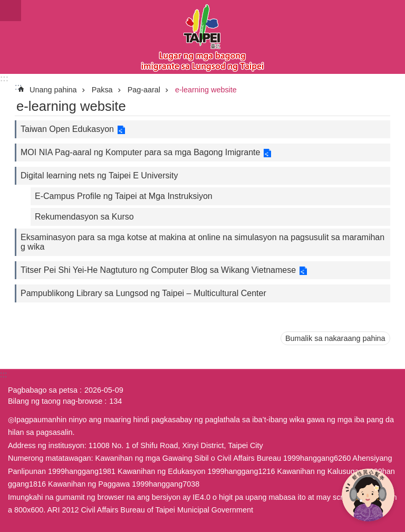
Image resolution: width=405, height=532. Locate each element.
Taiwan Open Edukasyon (67, 129)
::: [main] (18, 87)
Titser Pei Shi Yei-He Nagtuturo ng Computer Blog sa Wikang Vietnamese (158, 270)
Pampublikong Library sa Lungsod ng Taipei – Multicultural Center (143, 293)
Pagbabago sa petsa (43, 390)
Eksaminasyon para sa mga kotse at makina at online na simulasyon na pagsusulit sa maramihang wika (202, 242)
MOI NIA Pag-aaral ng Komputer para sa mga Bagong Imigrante (140, 152)
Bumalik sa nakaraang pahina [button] (335, 338)
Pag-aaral (144, 90)
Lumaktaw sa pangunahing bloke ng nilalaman (6, 6)
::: (4, 78)
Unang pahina (53, 90)
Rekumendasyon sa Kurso (84, 217)
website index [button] (11, 11)
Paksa (102, 90)
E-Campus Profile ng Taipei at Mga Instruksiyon (124, 196)
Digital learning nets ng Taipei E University (99, 175)
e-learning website (206, 90)
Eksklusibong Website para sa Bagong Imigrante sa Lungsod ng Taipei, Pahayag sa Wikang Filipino (202, 37)
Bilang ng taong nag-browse (55, 401)
